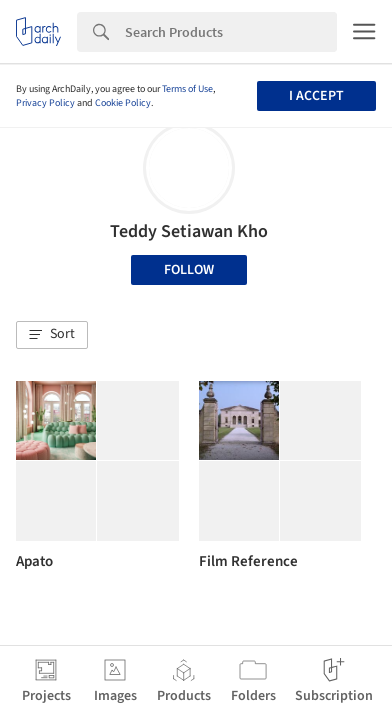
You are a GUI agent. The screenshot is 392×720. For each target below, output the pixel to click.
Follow (189, 270)
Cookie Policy (123, 103)
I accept (316, 96)
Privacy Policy (45, 103)
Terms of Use (187, 89)
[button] (52, 335)
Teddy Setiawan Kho (189, 231)
